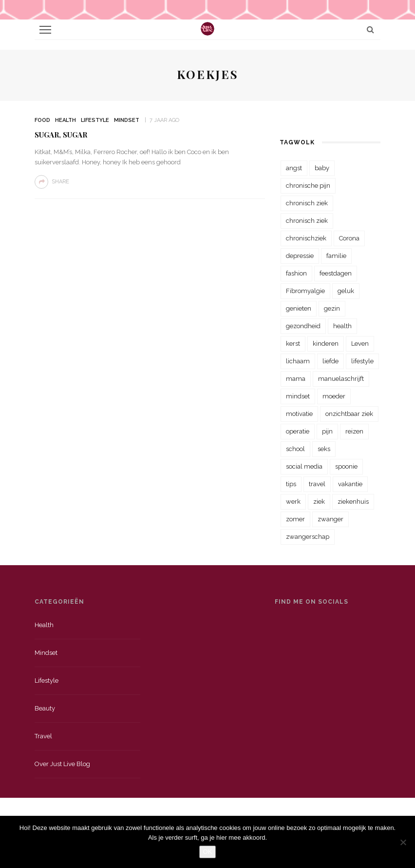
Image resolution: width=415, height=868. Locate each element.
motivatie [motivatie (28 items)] (299, 414)
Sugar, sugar (61, 135)
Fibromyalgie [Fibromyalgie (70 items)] (305, 291)
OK (208, 852)
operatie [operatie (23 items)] (298, 431)
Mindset (127, 120)
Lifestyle (95, 120)
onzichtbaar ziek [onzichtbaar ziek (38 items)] (349, 414)
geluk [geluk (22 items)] (346, 291)
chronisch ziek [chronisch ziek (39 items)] (307, 221)
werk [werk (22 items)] (293, 502)
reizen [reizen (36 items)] (354, 431)
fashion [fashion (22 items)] (296, 273)
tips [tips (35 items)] (291, 484)
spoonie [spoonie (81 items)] (346, 466)
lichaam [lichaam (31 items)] (298, 361)
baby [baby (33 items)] (322, 168)
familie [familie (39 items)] (336, 256)
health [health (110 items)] (342, 326)
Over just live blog (62, 764)
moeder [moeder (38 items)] (334, 396)
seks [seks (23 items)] (324, 449)
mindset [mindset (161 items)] (298, 396)
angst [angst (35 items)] (294, 168)
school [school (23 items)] (295, 449)
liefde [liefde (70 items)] (330, 361)
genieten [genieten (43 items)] (299, 308)
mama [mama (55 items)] (296, 379)
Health (66, 120)
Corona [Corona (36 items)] (349, 238)
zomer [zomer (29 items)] (295, 519)
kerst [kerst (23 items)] (293, 344)
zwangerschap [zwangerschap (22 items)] (308, 537)
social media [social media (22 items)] (304, 466)
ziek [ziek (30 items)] (319, 502)
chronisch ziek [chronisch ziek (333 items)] (307, 203)
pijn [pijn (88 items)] (327, 431)
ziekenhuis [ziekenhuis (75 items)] (353, 502)
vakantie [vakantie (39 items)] (350, 484)
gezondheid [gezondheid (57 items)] (303, 326)
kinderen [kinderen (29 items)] (326, 344)
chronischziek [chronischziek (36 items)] (306, 238)
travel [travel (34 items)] (317, 484)
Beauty (45, 708)
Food (42, 120)
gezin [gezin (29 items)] (332, 308)
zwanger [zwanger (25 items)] (330, 519)
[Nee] (403, 842)
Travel (43, 736)
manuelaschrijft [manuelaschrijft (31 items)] (341, 379)
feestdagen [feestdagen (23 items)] (336, 273)
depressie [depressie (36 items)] (300, 256)
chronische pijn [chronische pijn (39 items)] (308, 186)
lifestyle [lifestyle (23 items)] (362, 361)
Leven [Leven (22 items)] (360, 344)
